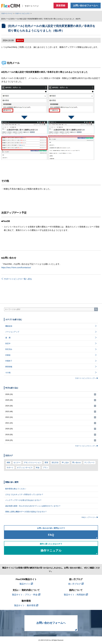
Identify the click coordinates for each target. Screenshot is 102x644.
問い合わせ (77, 462)
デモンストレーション (33, 462)
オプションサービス (25, 468)
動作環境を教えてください (16, 489)
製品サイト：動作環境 (26, 605)
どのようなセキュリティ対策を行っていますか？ (24, 494)
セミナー (17, 462)
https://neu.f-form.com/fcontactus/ (16, 267)
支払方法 (55, 462)
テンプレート (90, 462)
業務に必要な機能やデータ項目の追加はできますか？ (26, 512)
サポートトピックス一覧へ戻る (17, 279)
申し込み (65, 462)
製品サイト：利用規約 (76, 595)
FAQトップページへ (90, 517)
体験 (8, 462)
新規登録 (61, 6)
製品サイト (26, 584)
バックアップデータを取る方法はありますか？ (23, 500)
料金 (38, 468)
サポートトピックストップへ (87, 378)
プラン (45, 468)
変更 (46, 462)
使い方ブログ (76, 584)
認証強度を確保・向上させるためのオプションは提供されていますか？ (33, 506)
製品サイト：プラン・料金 (26, 595)
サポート (10, 468)
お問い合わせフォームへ (86, 6)
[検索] (96, 309)
